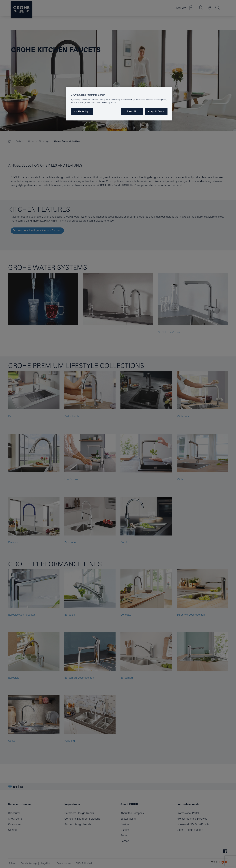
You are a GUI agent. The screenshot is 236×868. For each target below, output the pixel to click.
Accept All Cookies (156, 111)
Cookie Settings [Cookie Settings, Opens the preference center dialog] (82, 111)
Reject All (132, 111)
